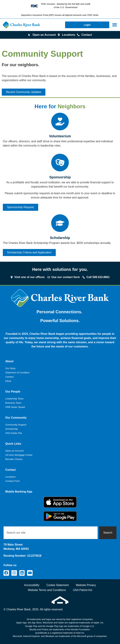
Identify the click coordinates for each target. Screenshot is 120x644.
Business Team (13, 403)
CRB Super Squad (15, 407)
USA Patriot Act (83, 590)
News (8, 381)
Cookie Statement (58, 585)
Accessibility (32, 585)
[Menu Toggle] (115, 25)
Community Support (16, 425)
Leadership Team (14, 399)
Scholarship (12, 429)
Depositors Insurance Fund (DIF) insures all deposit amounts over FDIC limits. (60, 15)
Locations (10, 477)
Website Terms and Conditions (47, 590)
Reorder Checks (14, 459)
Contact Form (12, 481)
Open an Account (14, 451)
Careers (10, 377)
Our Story (10, 368)
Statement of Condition (17, 373)
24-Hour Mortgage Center (19, 455)
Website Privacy (86, 585)
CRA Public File (14, 433)
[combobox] (51, 533)
